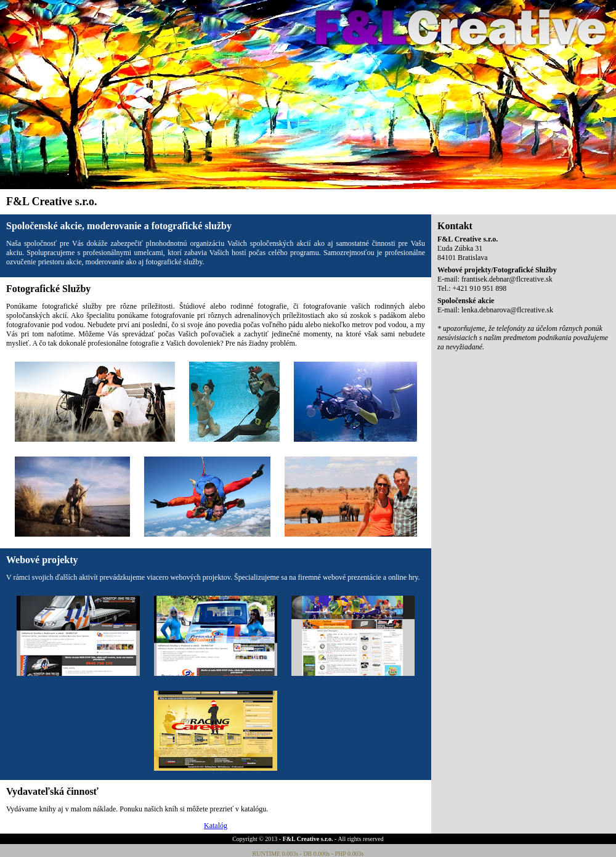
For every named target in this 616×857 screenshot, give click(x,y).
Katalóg (216, 826)
